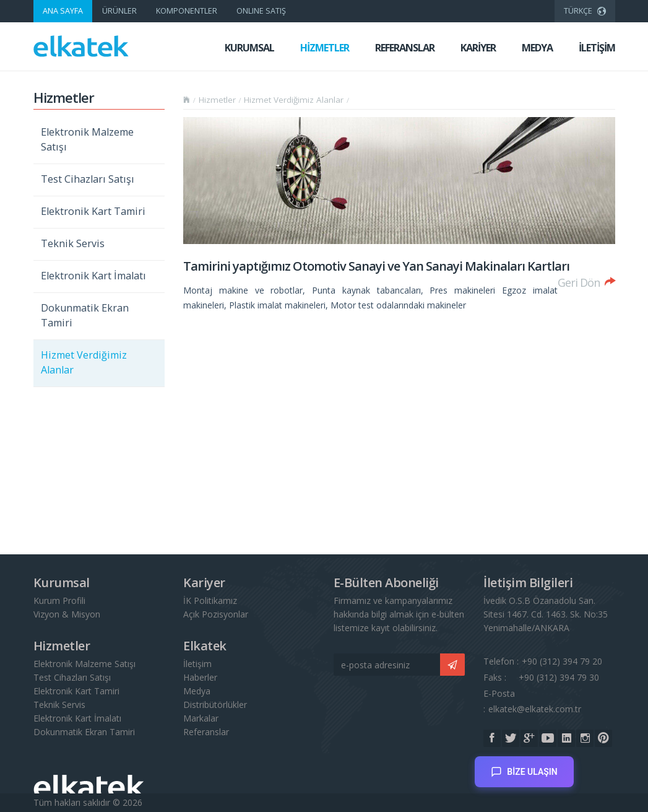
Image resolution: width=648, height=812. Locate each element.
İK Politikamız (210, 600)
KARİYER (478, 48)
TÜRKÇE (585, 9)
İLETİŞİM (597, 48)
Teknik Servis (73, 243)
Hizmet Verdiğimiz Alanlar (84, 362)
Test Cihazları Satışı (88, 179)
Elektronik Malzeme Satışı (87, 139)
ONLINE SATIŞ (261, 11)
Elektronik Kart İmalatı (93, 276)
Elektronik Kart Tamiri (93, 211)
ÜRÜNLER (119, 11)
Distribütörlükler (215, 705)
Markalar (201, 718)
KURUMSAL (249, 48)
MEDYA (537, 48)
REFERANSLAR (405, 48)
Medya (197, 691)
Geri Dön (586, 281)
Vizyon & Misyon (67, 614)
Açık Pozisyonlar (216, 614)
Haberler (200, 677)
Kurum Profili (59, 600)
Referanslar (206, 732)
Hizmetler (217, 100)
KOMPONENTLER (187, 11)
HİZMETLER (325, 48)
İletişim (197, 664)
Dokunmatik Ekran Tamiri (85, 315)
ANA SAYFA (63, 11)
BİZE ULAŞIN (524, 767)
